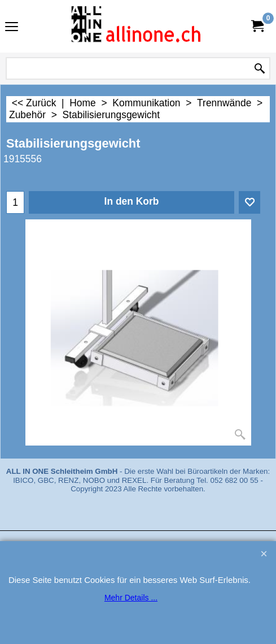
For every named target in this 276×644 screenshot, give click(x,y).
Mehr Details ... (131, 598)
